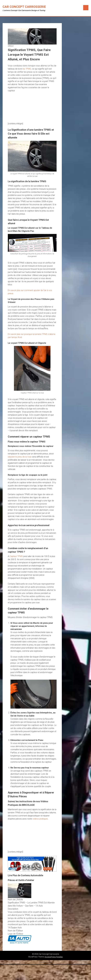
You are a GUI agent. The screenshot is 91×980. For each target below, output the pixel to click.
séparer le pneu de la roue (20, 457)
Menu (86, 8)
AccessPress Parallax (54, 957)
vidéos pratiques (40, 819)
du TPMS (27, 69)
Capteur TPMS (16, 556)
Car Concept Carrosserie (24, 7)
